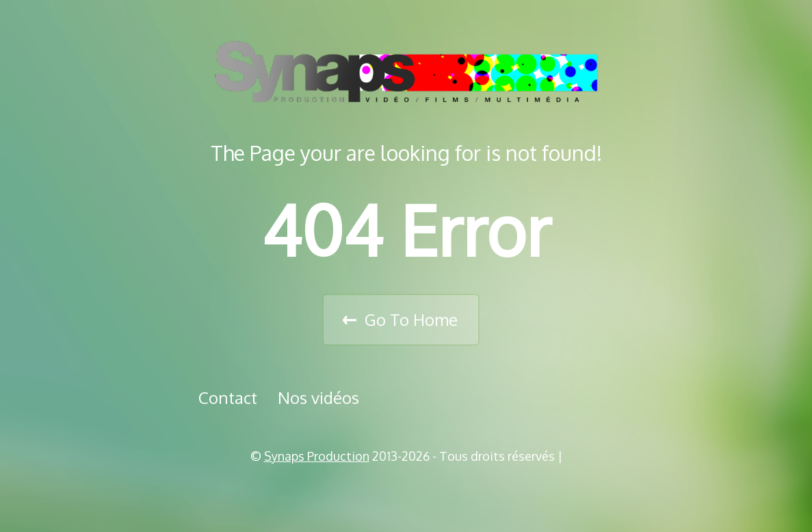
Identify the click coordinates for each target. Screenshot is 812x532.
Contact (228, 397)
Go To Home (411, 319)
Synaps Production (317, 456)
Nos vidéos (318, 397)
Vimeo (411, 491)
